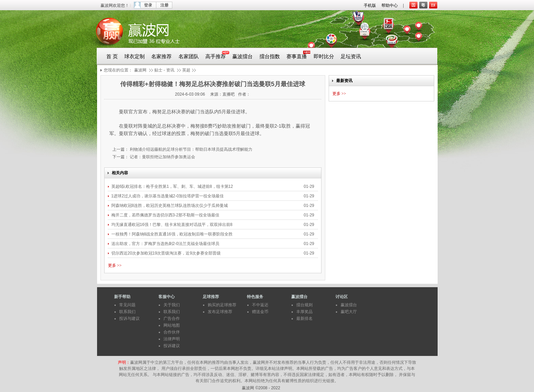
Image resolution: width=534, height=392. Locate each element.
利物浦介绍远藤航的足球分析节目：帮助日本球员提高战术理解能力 (191, 149)
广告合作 (172, 318)
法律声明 (172, 339)
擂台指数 (270, 56)
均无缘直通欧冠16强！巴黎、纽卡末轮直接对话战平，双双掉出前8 (172, 225)
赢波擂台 (242, 56)
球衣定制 (135, 56)
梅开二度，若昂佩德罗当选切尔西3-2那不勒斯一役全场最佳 (165, 215)
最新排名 (304, 318)
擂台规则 (304, 305)
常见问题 (127, 305)
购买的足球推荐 (222, 305)
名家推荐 (161, 56)
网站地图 (172, 325)
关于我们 (172, 305)
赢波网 (140, 70)
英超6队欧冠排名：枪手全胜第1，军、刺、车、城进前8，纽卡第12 (173, 186)
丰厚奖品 (304, 312)
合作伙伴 (172, 332)
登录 (148, 5)
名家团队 (189, 56)
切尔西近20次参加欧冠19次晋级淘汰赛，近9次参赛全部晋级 (166, 253)
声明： (124, 362)
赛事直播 (297, 56)
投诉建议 (172, 346)
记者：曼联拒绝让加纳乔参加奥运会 (162, 157)
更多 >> (115, 265)
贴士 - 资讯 (164, 70)
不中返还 (260, 305)
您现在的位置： (118, 70)
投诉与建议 (129, 318)
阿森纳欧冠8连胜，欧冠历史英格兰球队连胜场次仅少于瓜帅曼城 (170, 206)
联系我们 (127, 312)
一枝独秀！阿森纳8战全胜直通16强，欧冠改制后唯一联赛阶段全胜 (172, 234)
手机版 (370, 5)
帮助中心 (390, 5)
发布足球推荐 (220, 312)
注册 (164, 5)
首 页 (112, 56)
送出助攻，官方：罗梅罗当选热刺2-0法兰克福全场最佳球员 (165, 244)
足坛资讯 (351, 56)
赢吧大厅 (349, 312)
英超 (186, 70)
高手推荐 (216, 56)
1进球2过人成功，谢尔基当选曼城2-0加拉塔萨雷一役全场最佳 (168, 196)
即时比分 (324, 56)
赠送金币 (260, 312)
